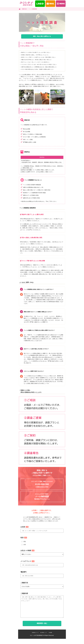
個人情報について (44, 633)
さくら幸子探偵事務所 (37, 635)
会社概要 (50, 633)
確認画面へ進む (42, 623)
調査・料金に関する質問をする (42, 36)
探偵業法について (35, 633)
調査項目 (24, 9)
